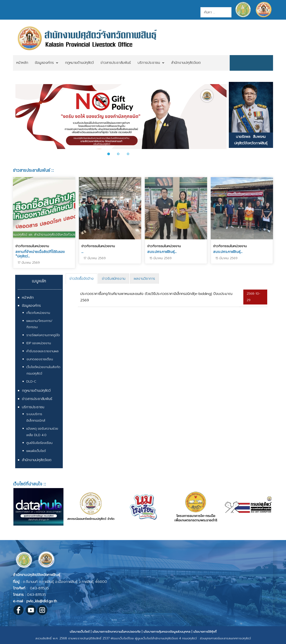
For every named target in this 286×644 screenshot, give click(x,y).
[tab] (82, 279)
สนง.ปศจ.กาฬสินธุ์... (162, 252)
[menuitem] (22, 63)
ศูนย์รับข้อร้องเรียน (39, 443)
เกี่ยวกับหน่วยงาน (38, 313)
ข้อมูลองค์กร (31, 306)
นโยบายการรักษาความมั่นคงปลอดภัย (117, 632)
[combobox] (216, 12)
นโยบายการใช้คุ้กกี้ (205, 632)
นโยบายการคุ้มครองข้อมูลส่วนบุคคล (167, 632)
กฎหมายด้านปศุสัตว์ (36, 391)
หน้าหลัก (28, 298)
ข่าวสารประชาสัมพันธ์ (37, 399)
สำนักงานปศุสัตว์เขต (37, 460)
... (82, 252)
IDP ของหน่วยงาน (39, 343)
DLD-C (31, 382)
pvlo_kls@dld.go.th (42, 601)
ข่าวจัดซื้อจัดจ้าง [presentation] (82, 279)
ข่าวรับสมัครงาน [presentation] (114, 279)
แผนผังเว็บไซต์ (36, 451)
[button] (111, 154)
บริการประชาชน (33, 407)
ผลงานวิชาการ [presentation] (144, 279)
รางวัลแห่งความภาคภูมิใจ (43, 335)
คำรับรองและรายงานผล (42, 351)
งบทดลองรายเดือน (40, 359)
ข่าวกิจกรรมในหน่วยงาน (32, 246)
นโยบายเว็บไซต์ (80, 632)
